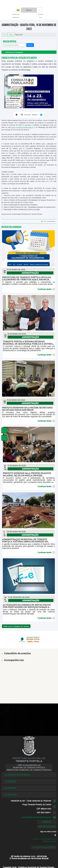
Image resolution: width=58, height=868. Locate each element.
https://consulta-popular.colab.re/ (22, 127)
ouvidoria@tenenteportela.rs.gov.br (36, 817)
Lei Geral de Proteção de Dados (44, 847)
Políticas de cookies (50, 841)
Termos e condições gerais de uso (45, 839)
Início (5, 35)
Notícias (11, 35)
